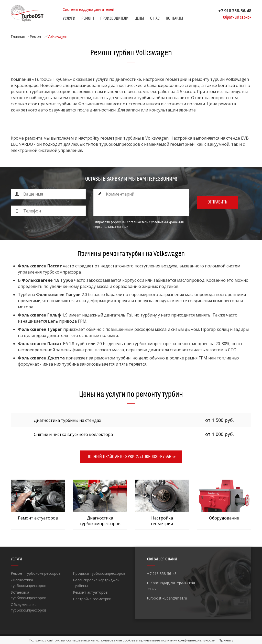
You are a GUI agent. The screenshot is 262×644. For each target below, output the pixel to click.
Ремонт (88, 18)
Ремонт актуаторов (90, 592)
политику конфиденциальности (188, 640)
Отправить (217, 202)
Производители (114, 18)
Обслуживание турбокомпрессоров (29, 607)
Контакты (174, 18)
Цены (139, 18)
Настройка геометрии (92, 599)
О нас (155, 18)
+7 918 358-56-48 (235, 11)
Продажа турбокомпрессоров (99, 573)
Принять (226, 640)
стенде (233, 138)
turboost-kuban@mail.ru (167, 598)
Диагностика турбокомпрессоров (29, 583)
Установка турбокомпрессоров (29, 595)
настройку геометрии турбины (110, 138)
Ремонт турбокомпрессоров (36, 573)
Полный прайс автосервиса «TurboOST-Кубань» (131, 457)
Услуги (69, 18)
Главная (18, 36)
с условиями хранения (166, 222)
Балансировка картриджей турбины (96, 583)
